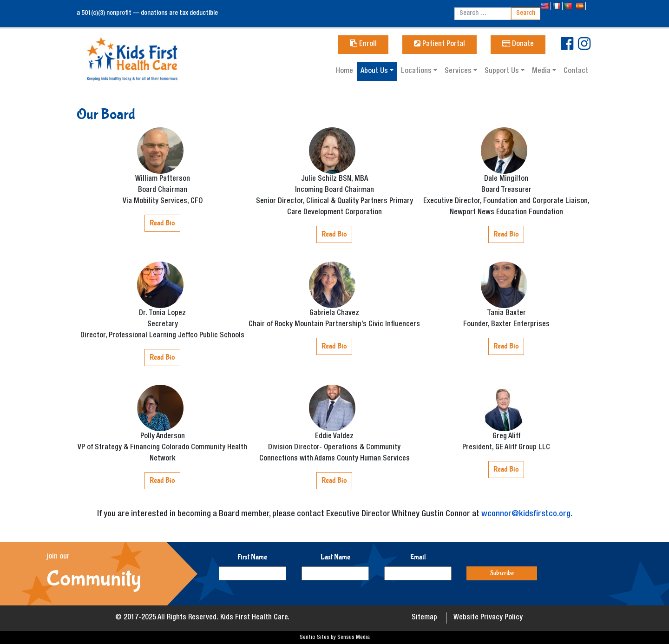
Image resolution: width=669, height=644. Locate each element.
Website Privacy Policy (488, 618)
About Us (375, 72)
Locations (417, 72)
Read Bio (162, 223)
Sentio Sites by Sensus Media (335, 637)
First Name (252, 557)
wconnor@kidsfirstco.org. (527, 514)
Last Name (335, 557)
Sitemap (424, 618)
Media (542, 72)
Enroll (363, 45)
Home (344, 72)
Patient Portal (439, 45)
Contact (576, 72)
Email (418, 557)
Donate (518, 45)
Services (459, 72)
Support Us (503, 72)
